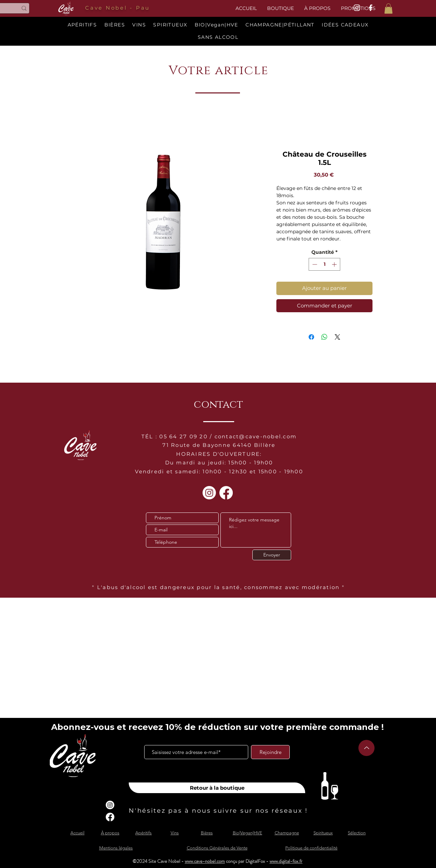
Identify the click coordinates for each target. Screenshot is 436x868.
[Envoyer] (272, 555)
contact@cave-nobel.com (256, 436)
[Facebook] (226, 493)
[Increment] (335, 264)
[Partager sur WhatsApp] (324, 337)
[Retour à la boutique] (217, 788)
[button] (388, 9)
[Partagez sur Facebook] (311, 337)
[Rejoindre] (270, 752)
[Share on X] (337, 337)
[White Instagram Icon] (357, 8)
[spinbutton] (324, 264)
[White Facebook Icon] (371, 8)
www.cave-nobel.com (205, 861)
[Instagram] (209, 493)
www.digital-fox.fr (286, 861)
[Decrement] (314, 264)
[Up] (366, 748)
